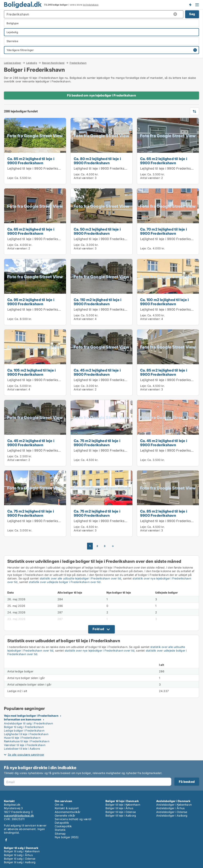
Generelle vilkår (65, 815)
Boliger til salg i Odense (20, 859)
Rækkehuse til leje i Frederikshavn (27, 741)
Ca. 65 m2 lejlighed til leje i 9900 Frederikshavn (164, 161)
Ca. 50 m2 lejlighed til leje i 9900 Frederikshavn (97, 231)
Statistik (60, 830)
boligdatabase (91, 5)
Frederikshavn (78, 63)
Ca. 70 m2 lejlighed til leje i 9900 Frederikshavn (164, 231)
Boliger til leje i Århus (119, 808)
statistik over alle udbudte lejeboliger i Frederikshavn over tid (80, 578)
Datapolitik (62, 823)
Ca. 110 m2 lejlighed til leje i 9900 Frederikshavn (98, 302)
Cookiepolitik (63, 826)
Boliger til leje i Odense (121, 812)
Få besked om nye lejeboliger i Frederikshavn (101, 95)
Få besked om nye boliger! (190, 5)
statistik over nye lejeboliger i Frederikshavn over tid (100, 650)
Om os (59, 805)
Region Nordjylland (53, 63)
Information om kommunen (23, 719)
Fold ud (98, 629)
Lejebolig (32, 63)
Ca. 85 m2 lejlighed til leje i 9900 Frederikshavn (31, 161)
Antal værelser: (84, 178)
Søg (192, 14)
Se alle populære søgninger (26, 755)
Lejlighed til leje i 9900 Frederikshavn (37, 168)
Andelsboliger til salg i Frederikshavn (29, 723)
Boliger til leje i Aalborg (121, 815)
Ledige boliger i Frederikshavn (24, 730)
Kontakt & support (67, 808)
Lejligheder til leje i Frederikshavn (26, 734)
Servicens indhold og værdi (73, 819)
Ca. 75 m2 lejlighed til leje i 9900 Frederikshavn (97, 443)
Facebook (6, 840)
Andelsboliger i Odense (172, 812)
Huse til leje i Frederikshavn (22, 738)
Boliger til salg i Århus (18, 855)
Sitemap (60, 834)
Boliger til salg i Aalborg (20, 862)
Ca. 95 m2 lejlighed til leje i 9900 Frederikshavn (31, 302)
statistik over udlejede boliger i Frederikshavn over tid (65, 582)
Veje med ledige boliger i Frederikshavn (31, 716)
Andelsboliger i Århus (170, 808)
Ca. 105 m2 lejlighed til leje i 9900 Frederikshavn (32, 372)
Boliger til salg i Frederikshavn (24, 727)
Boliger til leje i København (123, 805)
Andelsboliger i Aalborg (172, 815)
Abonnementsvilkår (68, 812)
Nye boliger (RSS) (67, 837)
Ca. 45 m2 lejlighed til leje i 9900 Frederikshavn (97, 372)
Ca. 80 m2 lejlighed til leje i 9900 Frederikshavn (97, 161)
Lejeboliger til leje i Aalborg (22, 749)
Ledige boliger (13, 63)
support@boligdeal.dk (19, 815)
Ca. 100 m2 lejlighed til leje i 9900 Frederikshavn (164, 302)
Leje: (11, 178)
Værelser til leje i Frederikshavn (25, 745)
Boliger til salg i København (22, 851)
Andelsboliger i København (174, 805)
